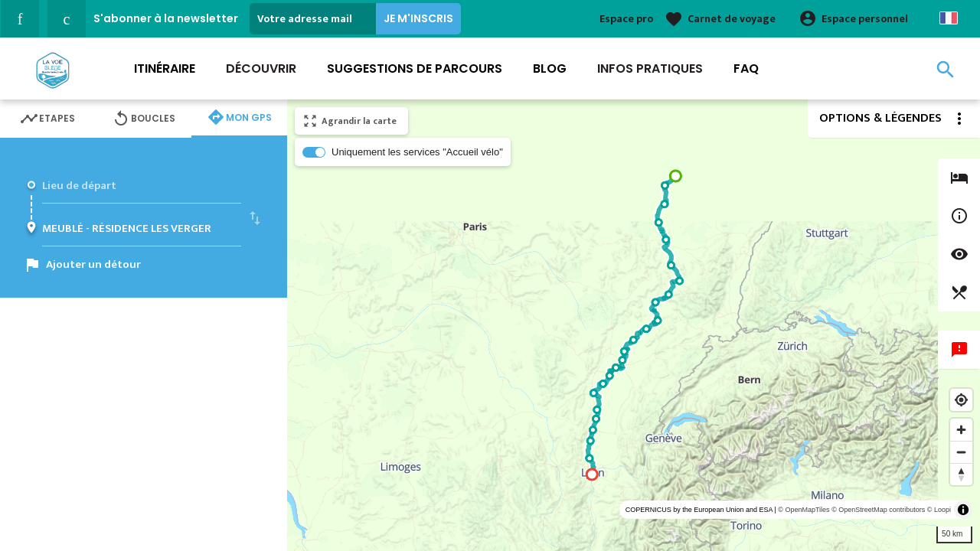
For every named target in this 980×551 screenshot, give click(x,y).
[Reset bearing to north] (961, 474)
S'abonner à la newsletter (166, 18)
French (949, 18)
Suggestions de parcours (415, 68)
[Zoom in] (961, 430)
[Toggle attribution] (963, 510)
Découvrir (261, 68)
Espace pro (626, 19)
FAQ (746, 68)
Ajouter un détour (93, 264)
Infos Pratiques (650, 68)
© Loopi (939, 510)
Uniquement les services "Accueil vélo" (417, 152)
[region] (634, 325)
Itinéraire (165, 68)
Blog (550, 68)
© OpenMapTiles (804, 510)
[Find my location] (961, 400)
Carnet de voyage (732, 19)
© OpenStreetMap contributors (878, 510)
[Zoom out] (961, 452)
